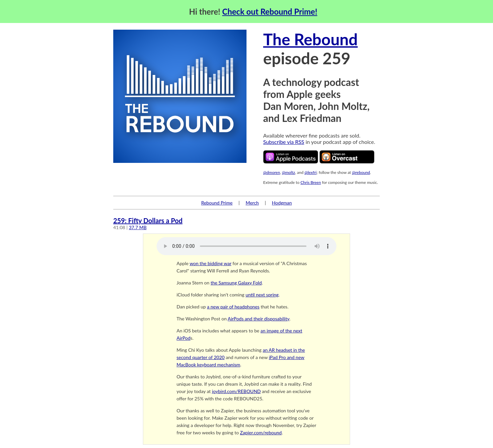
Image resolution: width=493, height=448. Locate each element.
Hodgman (282, 203)
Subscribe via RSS (284, 142)
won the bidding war (210, 263)
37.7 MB (138, 227)
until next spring (262, 295)
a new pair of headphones (233, 307)
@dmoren (272, 172)
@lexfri (311, 172)
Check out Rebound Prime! (270, 11)
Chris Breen (311, 182)
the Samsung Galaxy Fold (236, 283)
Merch (252, 203)
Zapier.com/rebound (261, 433)
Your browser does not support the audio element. (246, 246)
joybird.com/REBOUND (236, 391)
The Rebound (310, 39)
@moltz (288, 172)
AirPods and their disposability (259, 319)
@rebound (361, 172)
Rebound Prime (217, 203)
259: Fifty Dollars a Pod (148, 221)
